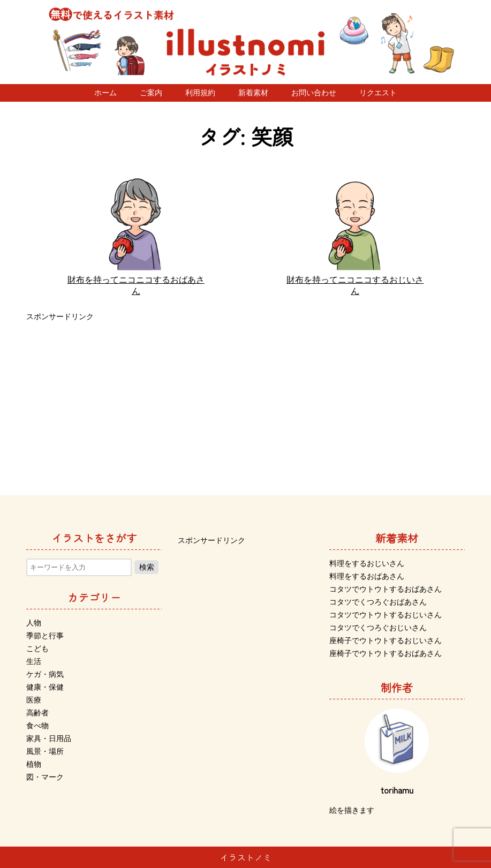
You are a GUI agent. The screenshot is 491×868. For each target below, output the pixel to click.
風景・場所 (45, 751)
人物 (34, 623)
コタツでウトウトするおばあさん (386, 589)
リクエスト (378, 93)
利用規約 (200, 93)
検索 (147, 567)
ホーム (105, 93)
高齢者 (37, 713)
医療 (34, 700)
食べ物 (37, 726)
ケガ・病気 (45, 674)
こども (37, 648)
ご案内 (151, 93)
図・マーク (45, 777)
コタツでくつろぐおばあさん (378, 602)
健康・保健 (45, 687)
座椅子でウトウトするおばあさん (386, 653)
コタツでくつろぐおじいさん (378, 628)
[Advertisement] (245, 399)
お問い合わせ (314, 93)
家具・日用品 (49, 738)
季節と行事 (45, 636)
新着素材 (253, 93)
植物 (34, 764)
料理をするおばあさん (367, 576)
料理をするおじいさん (367, 563)
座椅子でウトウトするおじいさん (386, 640)
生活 (34, 661)
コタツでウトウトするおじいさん (386, 615)
